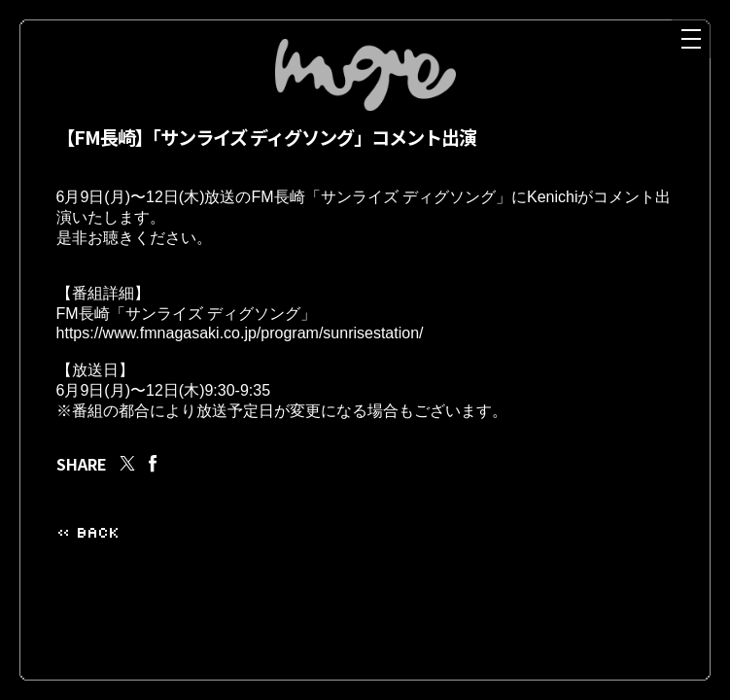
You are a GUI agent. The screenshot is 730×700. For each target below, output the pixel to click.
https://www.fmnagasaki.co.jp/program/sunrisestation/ (240, 353)
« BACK (87, 562)
